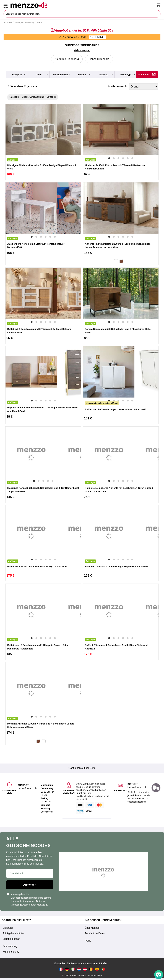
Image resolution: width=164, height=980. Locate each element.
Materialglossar (11, 939)
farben (82, 75)
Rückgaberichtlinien (14, 933)
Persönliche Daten (95, 933)
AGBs (88, 941)
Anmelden (30, 885)
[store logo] (82, 5)
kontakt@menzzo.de (137, 787)
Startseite (8, 22)
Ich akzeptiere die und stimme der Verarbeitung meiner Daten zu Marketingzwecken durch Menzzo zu (29, 899)
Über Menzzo (92, 928)
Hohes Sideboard (99, 59)
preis (39, 75)
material (104, 75)
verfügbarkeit (60, 75)
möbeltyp (125, 75)
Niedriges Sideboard (67, 59)
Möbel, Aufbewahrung (24, 22)
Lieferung (8, 928)
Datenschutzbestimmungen (25, 898)
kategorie (17, 75)
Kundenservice (11, 952)
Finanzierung (10, 946)
